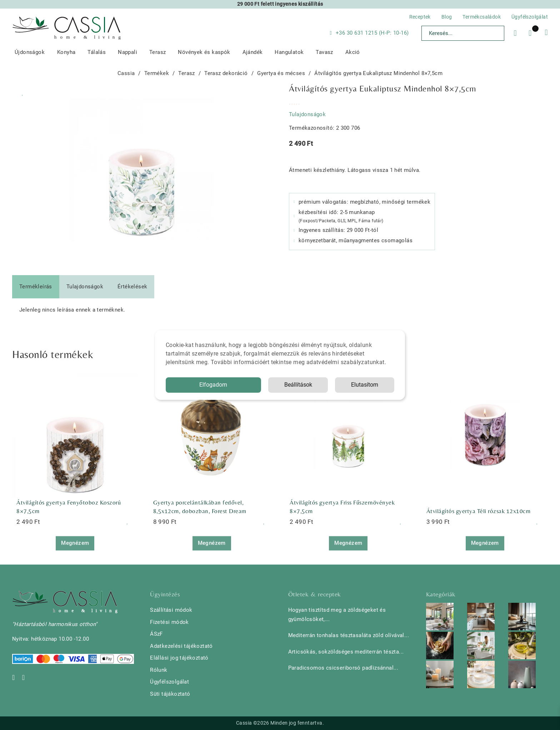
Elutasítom (365, 385)
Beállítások (298, 385)
